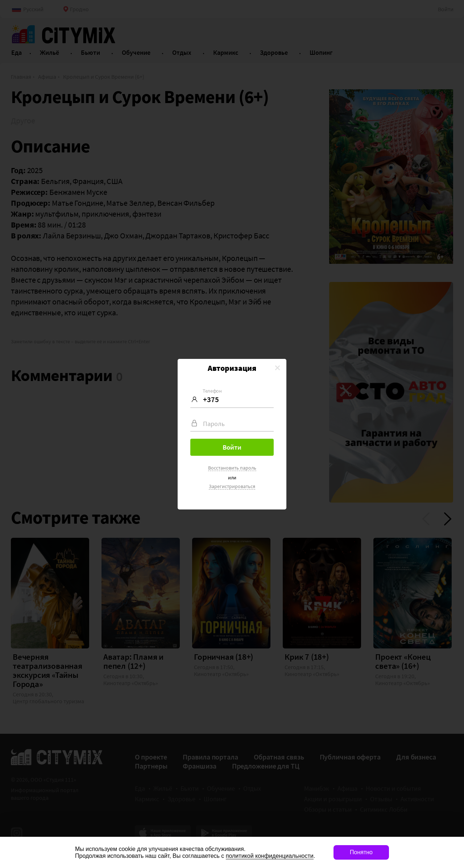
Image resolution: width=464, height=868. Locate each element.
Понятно (361, 852)
